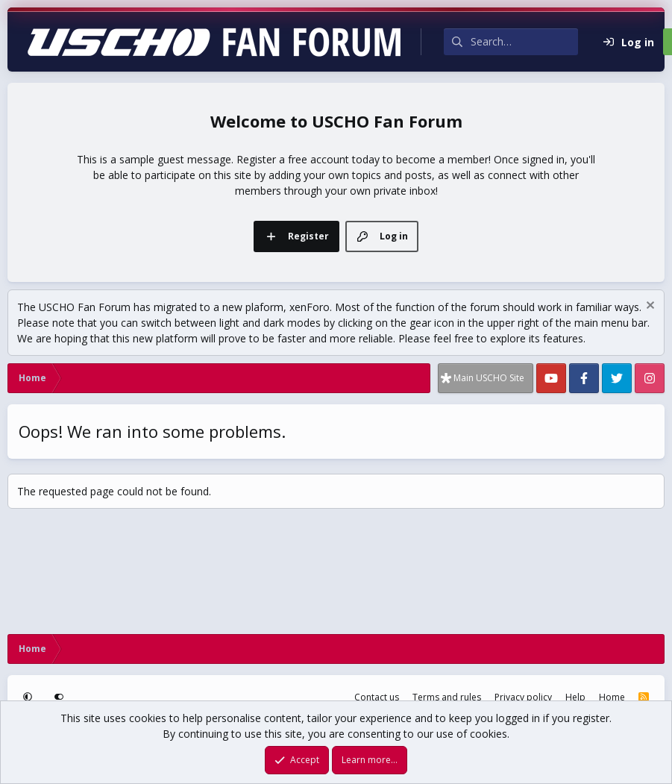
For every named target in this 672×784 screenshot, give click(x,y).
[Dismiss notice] (649, 307)
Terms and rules (447, 697)
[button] (29, 697)
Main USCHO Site (489, 378)
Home (612, 697)
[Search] (524, 42)
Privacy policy (523, 697)
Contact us (377, 697)
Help (575, 697)
